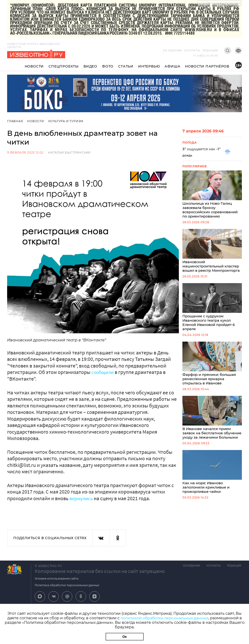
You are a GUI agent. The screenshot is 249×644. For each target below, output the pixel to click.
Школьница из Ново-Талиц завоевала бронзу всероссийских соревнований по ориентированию (212, 195)
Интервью (149, 66)
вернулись (81, 498)
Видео (90, 66)
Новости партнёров (207, 66)
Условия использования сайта (57, 578)
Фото (108, 66)
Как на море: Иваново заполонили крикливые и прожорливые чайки (212, 481)
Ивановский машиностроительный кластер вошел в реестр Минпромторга (212, 252)
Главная (15, 121)
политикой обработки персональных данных (164, 618)
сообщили (104, 372)
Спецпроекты (64, 66)
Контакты (192, 51)
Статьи (126, 66)
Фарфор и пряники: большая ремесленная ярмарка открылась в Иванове (212, 366)
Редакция (210, 51)
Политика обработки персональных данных (67, 585)
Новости (34, 66)
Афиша (172, 66)
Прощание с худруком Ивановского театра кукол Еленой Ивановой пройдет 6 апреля (212, 309)
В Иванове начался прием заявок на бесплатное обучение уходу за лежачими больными (212, 424)
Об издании (172, 51)
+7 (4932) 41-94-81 (206, 56)
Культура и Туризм (66, 121)
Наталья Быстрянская (69, 153)
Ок (125, 637)
